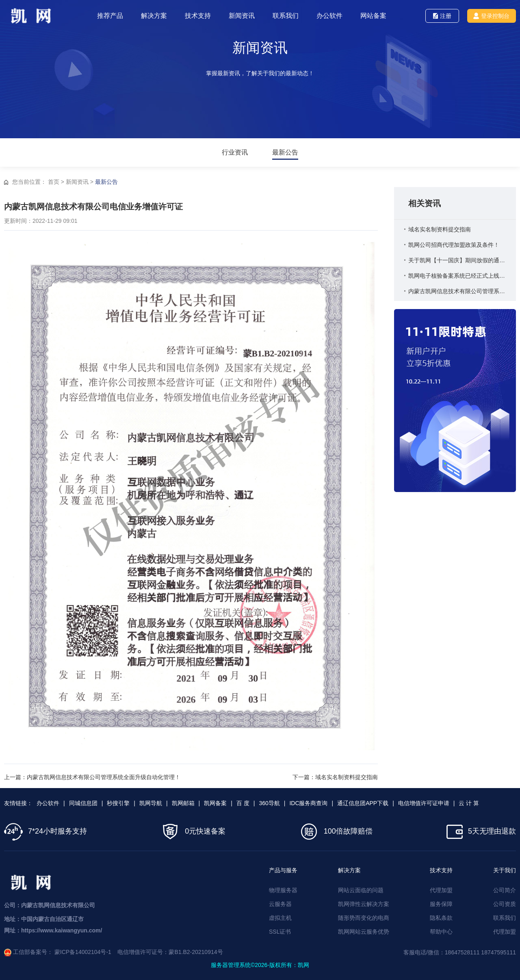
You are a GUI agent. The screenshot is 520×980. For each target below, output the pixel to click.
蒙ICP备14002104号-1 (83, 952)
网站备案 (373, 16)
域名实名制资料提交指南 (440, 229)
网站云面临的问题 (361, 890)
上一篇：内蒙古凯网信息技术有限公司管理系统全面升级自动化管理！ (92, 777)
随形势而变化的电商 (364, 918)
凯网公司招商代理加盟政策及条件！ (454, 245)
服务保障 (441, 904)
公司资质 (505, 904)
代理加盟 (441, 890)
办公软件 (329, 16)
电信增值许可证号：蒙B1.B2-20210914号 (170, 952)
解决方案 (154, 16)
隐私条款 (441, 918)
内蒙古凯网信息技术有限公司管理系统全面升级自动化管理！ (457, 291)
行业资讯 (235, 152)
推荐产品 (110, 16)
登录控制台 (491, 16)
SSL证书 (280, 932)
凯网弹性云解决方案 (364, 904)
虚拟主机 (280, 918)
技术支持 (198, 16)
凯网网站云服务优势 (364, 932)
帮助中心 (441, 932)
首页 (54, 182)
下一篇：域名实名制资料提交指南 (335, 777)
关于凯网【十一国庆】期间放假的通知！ (457, 260)
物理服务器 (283, 890)
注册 (442, 16)
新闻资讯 (242, 16)
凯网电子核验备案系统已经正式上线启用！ (457, 276)
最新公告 (285, 152)
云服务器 (280, 904)
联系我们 (286, 16)
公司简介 (505, 890)
